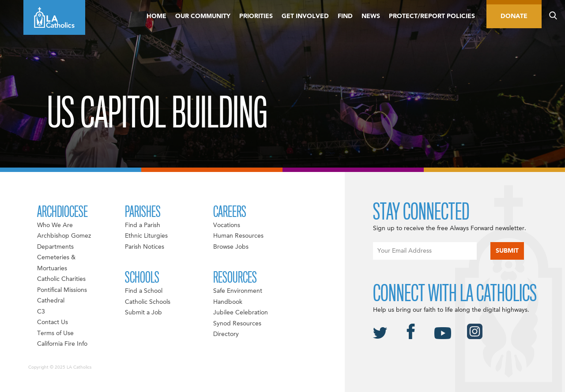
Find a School (144, 291)
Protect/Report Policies (432, 16)
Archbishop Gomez (64, 236)
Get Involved (305, 16)
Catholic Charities (61, 279)
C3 (41, 312)
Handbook (228, 302)
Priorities (256, 16)
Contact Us (53, 322)
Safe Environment (238, 291)
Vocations (227, 225)
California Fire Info (62, 344)
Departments (55, 247)
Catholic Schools (148, 302)
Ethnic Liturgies (146, 236)
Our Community (203, 16)
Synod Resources (237, 324)
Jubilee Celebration (241, 313)
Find (345, 16)
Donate (514, 16)
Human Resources (238, 236)
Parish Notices (145, 247)
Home (156, 16)
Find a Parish (143, 225)
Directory (226, 334)
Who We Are (55, 225)
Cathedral (51, 301)
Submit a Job (143, 313)
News (371, 16)
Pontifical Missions (62, 290)
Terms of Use (55, 333)
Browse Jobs (231, 247)
